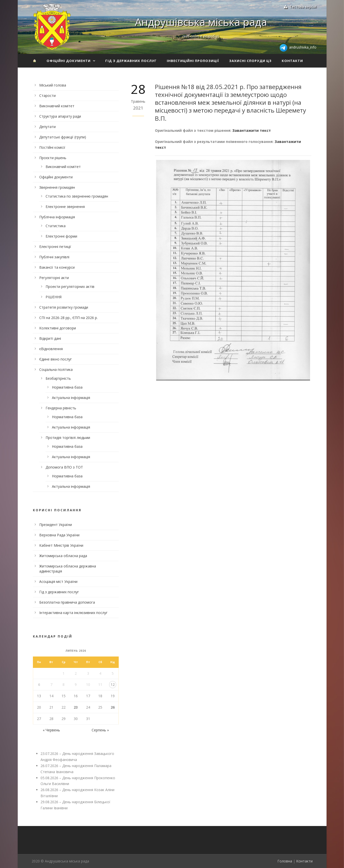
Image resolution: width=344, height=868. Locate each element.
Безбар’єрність (58, 378)
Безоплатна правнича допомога (67, 602)
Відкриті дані (50, 338)
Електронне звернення (65, 207)
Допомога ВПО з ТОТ (64, 467)
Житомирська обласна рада (63, 556)
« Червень (51, 730)
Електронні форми (61, 236)
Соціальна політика (56, 369)
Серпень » (100, 730)
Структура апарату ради (60, 116)
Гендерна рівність (61, 408)
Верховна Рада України (59, 535)
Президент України (56, 525)
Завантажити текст (252, 130)
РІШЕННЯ (54, 297)
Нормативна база (67, 387)
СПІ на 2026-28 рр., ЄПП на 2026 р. (68, 318)
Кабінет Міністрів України (61, 545)
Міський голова (53, 85)
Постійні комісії (52, 147)
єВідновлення (51, 349)
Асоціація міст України (58, 581)
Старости (47, 96)
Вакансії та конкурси (57, 267)
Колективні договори (58, 328)
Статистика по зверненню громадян (77, 196)
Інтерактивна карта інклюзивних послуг (73, 613)
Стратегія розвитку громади (64, 307)
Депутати (47, 127)
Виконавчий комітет (57, 106)
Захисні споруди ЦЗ (250, 61)
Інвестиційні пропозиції (193, 61)
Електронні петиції (55, 247)
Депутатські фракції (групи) (63, 137)
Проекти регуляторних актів (70, 287)
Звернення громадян (57, 187)
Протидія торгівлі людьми (68, 438)
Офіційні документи (69, 61)
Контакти (292, 61)
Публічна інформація (57, 217)
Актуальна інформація (71, 398)
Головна (285, 861)
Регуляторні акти (54, 278)
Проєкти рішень (53, 158)
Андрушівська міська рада (201, 22)
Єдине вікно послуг (56, 359)
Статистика (56, 226)
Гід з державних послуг (131, 61)
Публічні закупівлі (54, 257)
